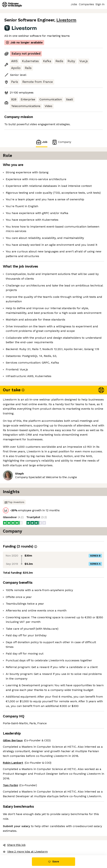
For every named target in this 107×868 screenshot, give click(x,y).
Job (42, 142)
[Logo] (12, 5)
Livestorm (66, 20)
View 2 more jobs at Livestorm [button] (25, 852)
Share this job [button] (14, 845)
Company (61, 142)
